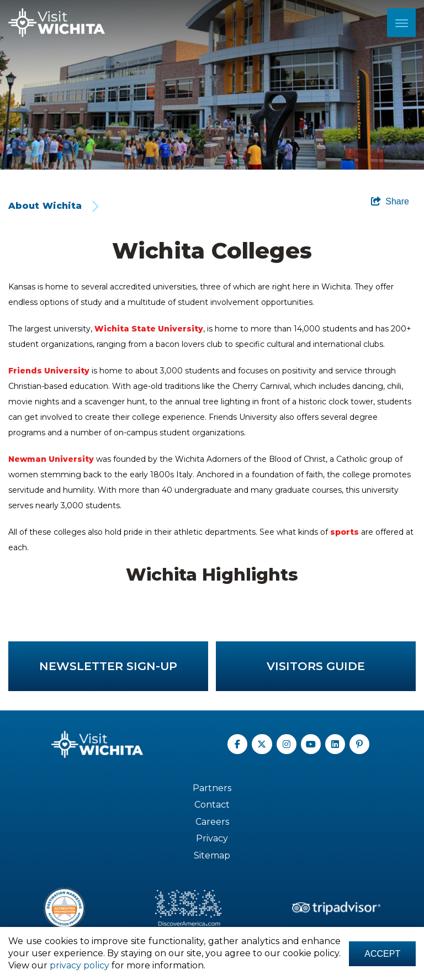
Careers (212, 822)
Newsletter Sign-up (108, 666)
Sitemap (212, 855)
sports (344, 532)
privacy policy (109, 965)
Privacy (212, 838)
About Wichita (45, 206)
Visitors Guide (316, 666)
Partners (212, 788)
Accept (381, 953)
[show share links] (390, 202)
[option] (212, 85)
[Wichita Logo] (57, 23)
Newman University (51, 459)
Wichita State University (149, 329)
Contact (212, 805)
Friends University (49, 371)
